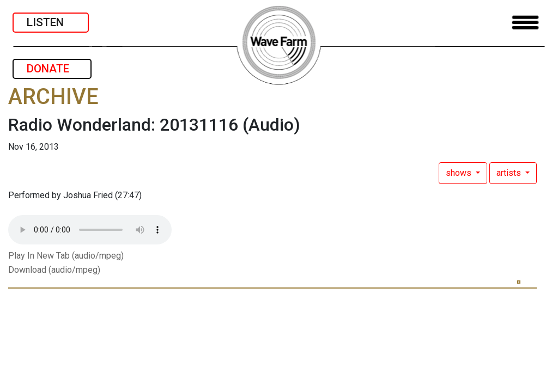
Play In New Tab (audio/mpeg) (66, 256)
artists (510, 173)
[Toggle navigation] (525, 23)
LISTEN (51, 22)
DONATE (52, 69)
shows (460, 173)
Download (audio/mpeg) (54, 270)
